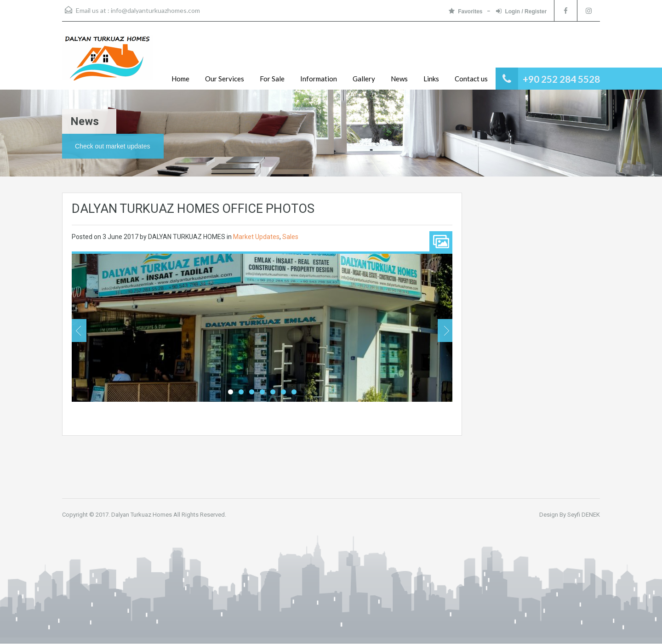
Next (445, 331)
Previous (79, 331)
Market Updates (256, 237)
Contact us (471, 79)
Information (319, 79)
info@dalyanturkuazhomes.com (155, 10)
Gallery (364, 79)
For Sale (272, 79)
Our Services (225, 79)
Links (431, 79)
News (399, 79)
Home (180, 79)
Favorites (465, 11)
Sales (290, 237)
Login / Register (521, 11)
